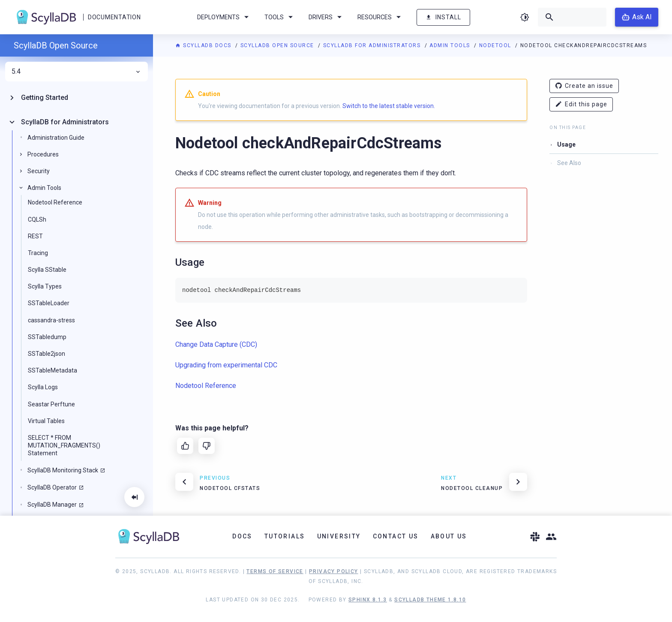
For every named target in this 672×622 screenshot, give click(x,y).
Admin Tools (451, 45)
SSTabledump (47, 337)
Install (443, 17)
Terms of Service (275, 571)
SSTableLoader (49, 303)
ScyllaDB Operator (52, 487)
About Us (449, 536)
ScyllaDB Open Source (278, 45)
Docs (242, 536)
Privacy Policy (334, 571)
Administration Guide (56, 138)
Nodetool (496, 45)
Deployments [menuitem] (224, 17)
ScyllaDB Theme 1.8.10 (430, 600)
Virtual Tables (46, 421)
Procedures (43, 154)
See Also (569, 163)
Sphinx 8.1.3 (368, 600)
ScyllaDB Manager (52, 505)
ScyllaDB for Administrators (373, 45)
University (339, 536)
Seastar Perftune (51, 404)
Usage (566, 144)
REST (35, 236)
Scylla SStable (47, 270)
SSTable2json (46, 354)
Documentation (114, 17)
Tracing (38, 253)
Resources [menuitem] (381, 17)
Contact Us (396, 536)
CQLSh (37, 219)
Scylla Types (45, 286)
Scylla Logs (43, 387)
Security (39, 171)
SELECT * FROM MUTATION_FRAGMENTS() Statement (64, 445)
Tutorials (285, 536)
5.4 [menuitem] (76, 72)
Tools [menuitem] (280, 17)
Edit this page (581, 104)
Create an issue (584, 86)
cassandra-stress (51, 320)
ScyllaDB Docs (204, 45)
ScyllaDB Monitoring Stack (63, 470)
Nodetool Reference (55, 202)
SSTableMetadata (52, 370)
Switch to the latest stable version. (389, 106)
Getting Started (45, 98)
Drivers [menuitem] (327, 17)
